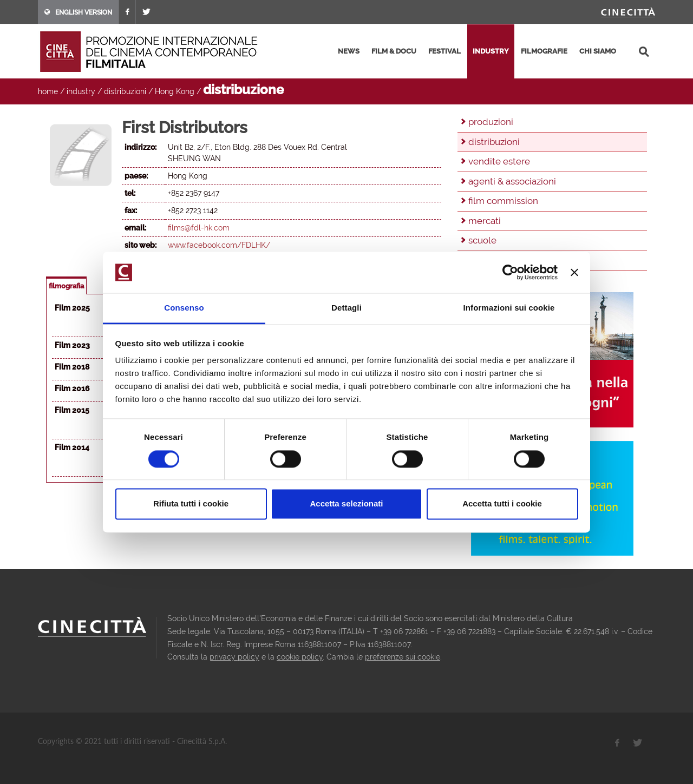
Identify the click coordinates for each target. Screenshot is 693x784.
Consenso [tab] (184, 308)
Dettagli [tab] (346, 308)
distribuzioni (125, 91)
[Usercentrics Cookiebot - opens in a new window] (510, 272)
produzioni (491, 122)
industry (491, 51)
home (48, 91)
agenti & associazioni (512, 181)
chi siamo (598, 51)
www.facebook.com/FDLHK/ (219, 245)
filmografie (544, 51)
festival (444, 51)
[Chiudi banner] (574, 272)
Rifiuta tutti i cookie (191, 504)
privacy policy (234, 657)
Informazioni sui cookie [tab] (509, 308)
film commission (503, 201)
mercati (485, 221)
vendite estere (499, 161)
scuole (482, 240)
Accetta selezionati (346, 504)
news (349, 51)
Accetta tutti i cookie (502, 504)
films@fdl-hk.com (199, 228)
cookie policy (300, 657)
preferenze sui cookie (403, 657)
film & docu (394, 51)
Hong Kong (175, 91)
